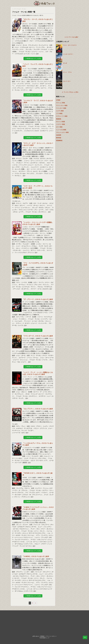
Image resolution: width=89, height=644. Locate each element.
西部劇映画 (59, 141)
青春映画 (59, 119)
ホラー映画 (59, 127)
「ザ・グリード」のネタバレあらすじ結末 (38, 299)
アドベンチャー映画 (62, 105)
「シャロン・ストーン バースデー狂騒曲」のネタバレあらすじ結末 (38, 223)
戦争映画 (59, 138)
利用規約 (42, 636)
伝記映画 (59, 135)
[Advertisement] (67, 18)
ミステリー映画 (60, 124)
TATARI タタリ (27, 478)
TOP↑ (85, 637)
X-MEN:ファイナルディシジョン (32, 512)
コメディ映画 (60, 111)
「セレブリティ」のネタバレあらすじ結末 (38, 409)
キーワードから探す (72, 37)
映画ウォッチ (44, 3)
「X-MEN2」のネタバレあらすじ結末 (36, 556)
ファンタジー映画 (61, 108)
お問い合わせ (36, 636)
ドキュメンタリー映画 (62, 132)
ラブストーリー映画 (62, 116)
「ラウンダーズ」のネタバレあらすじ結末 (38, 336)
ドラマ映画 (59, 114)
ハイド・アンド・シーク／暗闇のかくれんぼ (36, 377)
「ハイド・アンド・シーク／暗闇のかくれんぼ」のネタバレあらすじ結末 (38, 373)
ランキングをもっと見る (71, 92)
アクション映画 (60, 103)
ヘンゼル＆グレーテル (29, 448)
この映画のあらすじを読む (33, 58)
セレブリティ (26, 411)
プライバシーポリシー (51, 636)
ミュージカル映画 (61, 130)
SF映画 (58, 100)
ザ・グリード (26, 302)
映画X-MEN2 (26, 559)
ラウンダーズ (26, 338)
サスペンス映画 (60, 122)
